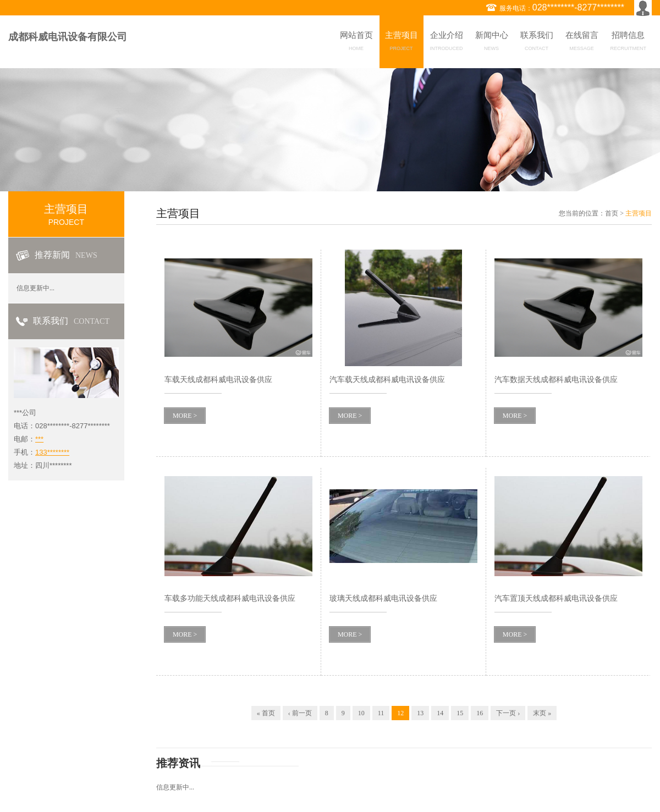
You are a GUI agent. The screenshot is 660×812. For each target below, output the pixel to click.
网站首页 (356, 43)
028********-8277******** (578, 7)
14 (440, 713)
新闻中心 (492, 43)
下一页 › (508, 713)
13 (420, 713)
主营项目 (402, 43)
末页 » (542, 713)
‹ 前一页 (300, 713)
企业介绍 (447, 43)
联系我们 (537, 43)
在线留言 (582, 43)
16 (480, 713)
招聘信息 (629, 43)
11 (381, 713)
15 (460, 713)
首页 (612, 213)
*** (39, 439)
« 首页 (266, 713)
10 (361, 713)
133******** (52, 452)
